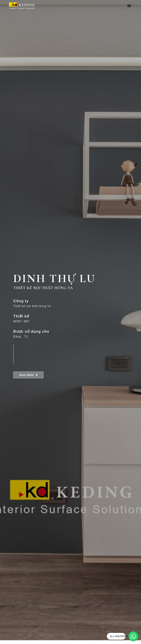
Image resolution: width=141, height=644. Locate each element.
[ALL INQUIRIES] (133, 636)
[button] (129, 6)
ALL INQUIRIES (119, 636)
